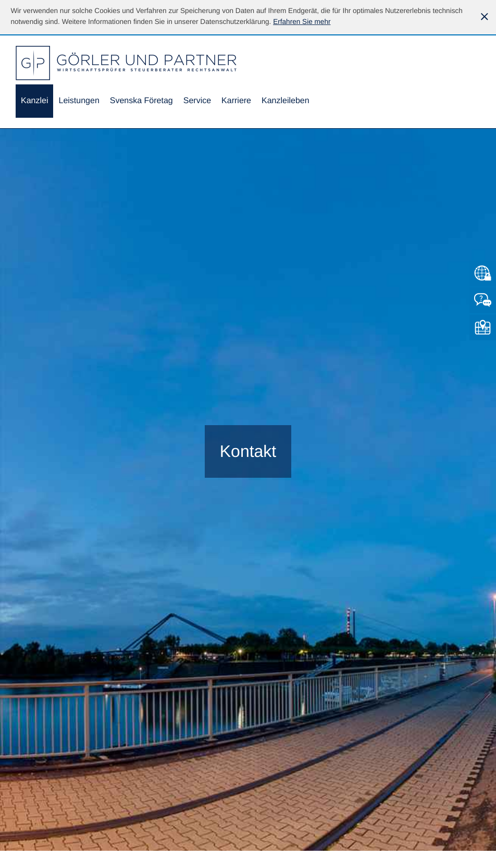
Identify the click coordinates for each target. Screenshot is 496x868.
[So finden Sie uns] (483, 327)
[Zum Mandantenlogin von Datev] (483, 273)
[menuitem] (34, 102)
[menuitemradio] (141, 102)
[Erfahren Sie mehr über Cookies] (302, 22)
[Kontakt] (483, 300)
